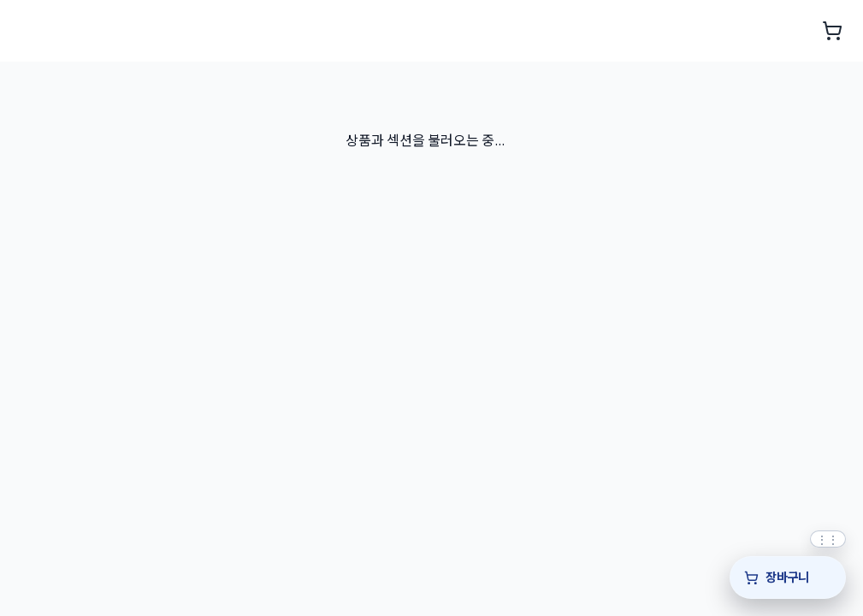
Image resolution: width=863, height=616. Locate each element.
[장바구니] (788, 577)
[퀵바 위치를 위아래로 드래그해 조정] (828, 539)
